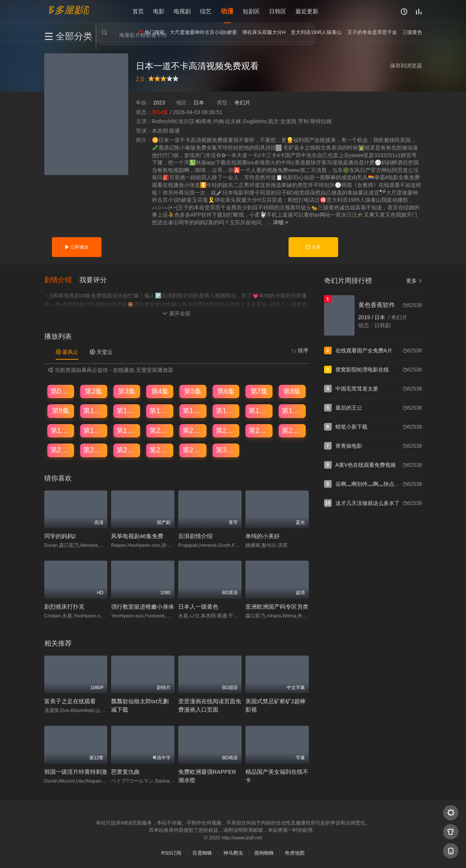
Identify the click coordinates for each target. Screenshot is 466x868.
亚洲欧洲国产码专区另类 (277, 607)
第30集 (226, 450)
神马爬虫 (233, 853)
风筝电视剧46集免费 (137, 536)
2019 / (367, 317)
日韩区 (278, 11)
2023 (159, 103)
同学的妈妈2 (60, 536)
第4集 (160, 391)
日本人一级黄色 (198, 607)
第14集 (226, 411)
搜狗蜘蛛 (264, 853)
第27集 (127, 450)
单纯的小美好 (263, 536)
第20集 (160, 431)
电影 (159, 11)
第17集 (61, 431)
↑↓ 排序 (300, 350)
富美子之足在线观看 (70, 701)
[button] (62, 280)
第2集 (94, 391)
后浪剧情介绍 (195, 536)
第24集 (292, 431)
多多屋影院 (69, 10)
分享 (313, 247)
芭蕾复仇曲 (125, 772)
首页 (138, 11)
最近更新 (307, 11)
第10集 (94, 411)
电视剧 (182, 11)
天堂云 (101, 352)
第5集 (193, 391)
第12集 (160, 411)
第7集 (259, 391)
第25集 (61, 450)
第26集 (94, 450)
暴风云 (67, 352)
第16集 (292, 411)
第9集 (61, 411)
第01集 (61, 391)
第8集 (292, 391)
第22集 (226, 431)
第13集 (193, 411)
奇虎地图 (295, 853)
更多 (414, 281)
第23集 (259, 431)
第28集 (160, 450)
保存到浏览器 (406, 66)
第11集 (127, 411)
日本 (199, 103)
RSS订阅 (172, 853)
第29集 (193, 450)
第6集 (226, 391)
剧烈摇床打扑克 (64, 607)
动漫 (227, 11)
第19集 (127, 431)
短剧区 (251, 11)
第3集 (127, 391)
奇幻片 (242, 103)
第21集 (193, 431)
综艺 (206, 11)
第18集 (94, 431)
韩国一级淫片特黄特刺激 (76, 772)
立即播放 (77, 247)
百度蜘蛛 (202, 853)
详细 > (281, 222)
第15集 (259, 411)
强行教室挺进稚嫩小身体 (143, 607)
